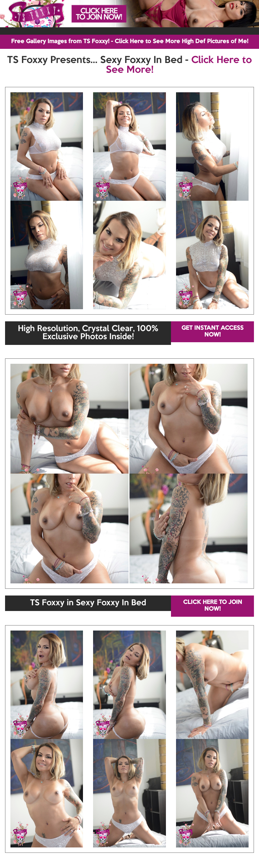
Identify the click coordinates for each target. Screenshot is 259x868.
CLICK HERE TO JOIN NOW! (213, 606)
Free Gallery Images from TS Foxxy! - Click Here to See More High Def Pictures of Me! (130, 42)
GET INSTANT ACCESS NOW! (212, 332)
